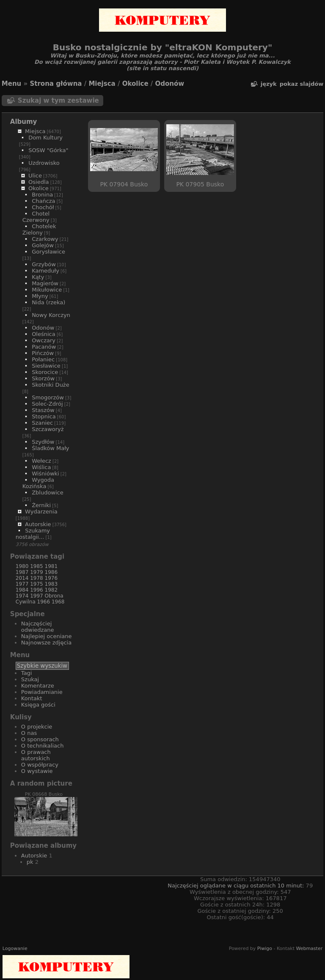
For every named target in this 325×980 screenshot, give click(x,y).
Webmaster (309, 949)
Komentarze (38, 686)
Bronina (42, 195)
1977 (22, 584)
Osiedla (39, 182)
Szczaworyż (48, 429)
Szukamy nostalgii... (33, 534)
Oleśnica (44, 334)
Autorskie (38, 524)
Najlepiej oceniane (47, 636)
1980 (22, 566)
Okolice (135, 84)
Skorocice (45, 372)
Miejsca (102, 84)
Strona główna (56, 84)
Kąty (38, 277)
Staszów (43, 410)
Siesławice (46, 366)
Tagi (27, 673)
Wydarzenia (41, 512)
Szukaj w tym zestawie (58, 101)
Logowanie (15, 949)
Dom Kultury (45, 138)
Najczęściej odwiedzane (38, 627)
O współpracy (40, 765)
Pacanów (44, 347)
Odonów (170, 84)
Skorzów (43, 378)
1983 (51, 584)
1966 (44, 602)
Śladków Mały (50, 448)
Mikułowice (47, 290)
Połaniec (43, 359)
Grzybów (44, 264)
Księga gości (38, 705)
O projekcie (37, 727)
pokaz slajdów (302, 84)
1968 (58, 602)
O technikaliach (43, 746)
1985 (37, 566)
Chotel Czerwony (36, 217)
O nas (29, 733)
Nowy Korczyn (51, 315)
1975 (37, 584)
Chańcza (43, 201)
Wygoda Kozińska (38, 483)
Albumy (24, 122)
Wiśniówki (45, 474)
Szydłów (43, 442)
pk (30, 862)
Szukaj (30, 679)
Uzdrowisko (44, 163)
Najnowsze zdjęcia (46, 643)
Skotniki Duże (51, 385)
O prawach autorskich (36, 755)
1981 (51, 566)
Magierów (45, 283)
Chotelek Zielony (39, 229)
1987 (22, 572)
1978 (37, 578)
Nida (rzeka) (48, 302)
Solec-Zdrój (47, 404)
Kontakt (32, 698)
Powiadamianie (42, 692)
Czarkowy (45, 239)
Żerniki (41, 505)
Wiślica (41, 467)
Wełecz (41, 461)
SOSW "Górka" (48, 150)
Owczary (44, 340)
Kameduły (45, 271)
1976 (51, 578)
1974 (22, 596)
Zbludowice (48, 493)
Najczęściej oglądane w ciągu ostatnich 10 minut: (237, 886)
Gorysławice (48, 252)
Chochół (43, 207)
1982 (51, 590)
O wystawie (37, 771)
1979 (37, 572)
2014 (22, 578)
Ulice (35, 176)
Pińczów (43, 353)
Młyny (40, 296)
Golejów (43, 245)
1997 (37, 596)
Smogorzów (48, 397)
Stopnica (44, 416)
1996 (37, 590)
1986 (51, 572)
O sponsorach (40, 739)
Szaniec (42, 423)
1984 (22, 590)
